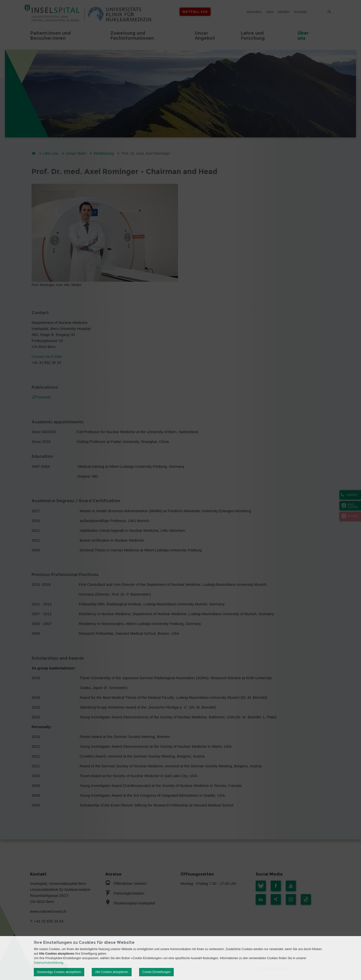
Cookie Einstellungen (157, 972)
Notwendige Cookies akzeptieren (59, 972)
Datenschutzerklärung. (49, 963)
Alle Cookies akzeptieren (112, 972)
